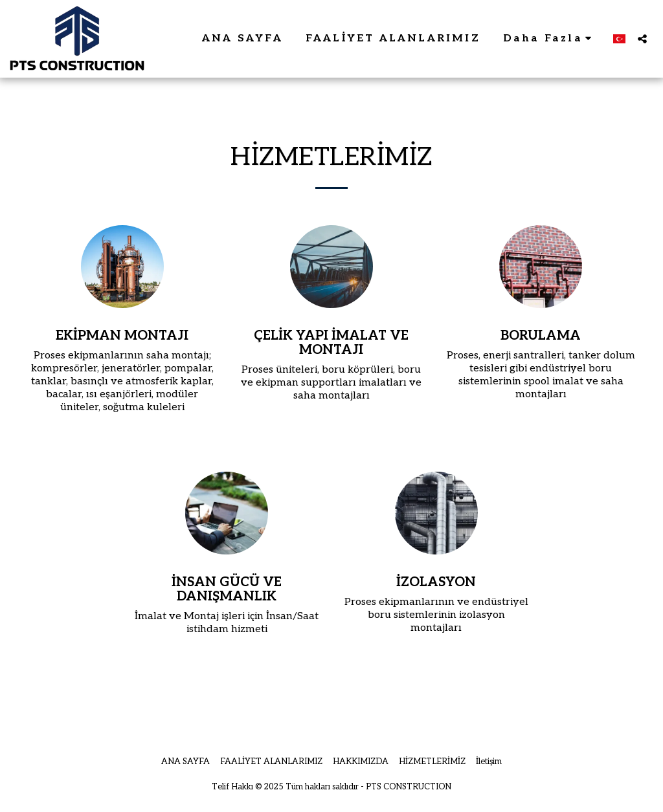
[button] (642, 38)
